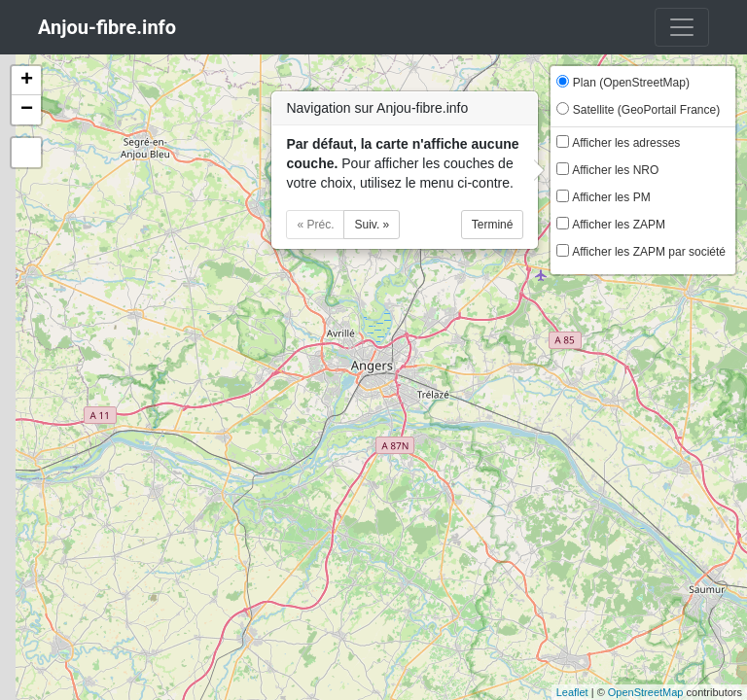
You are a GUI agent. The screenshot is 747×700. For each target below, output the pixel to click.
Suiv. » (372, 225)
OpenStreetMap (646, 692)
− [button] (27, 110)
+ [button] (27, 81)
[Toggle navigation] (682, 27)
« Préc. (315, 225)
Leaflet (572, 692)
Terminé (493, 225)
